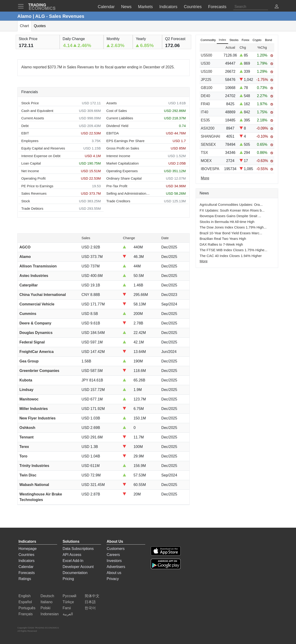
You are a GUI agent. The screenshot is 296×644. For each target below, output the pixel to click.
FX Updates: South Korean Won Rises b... (232, 210)
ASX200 (208, 128)
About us (114, 573)
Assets (112, 103)
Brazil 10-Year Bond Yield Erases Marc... (231, 233)
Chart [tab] (24, 26)
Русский (69, 596)
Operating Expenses (122, 171)
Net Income (30, 171)
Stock (26, 201)
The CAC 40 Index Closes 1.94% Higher (231, 256)
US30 (205, 63)
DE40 (205, 96)
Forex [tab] (245, 40)
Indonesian (49, 614)
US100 (206, 71)
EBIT (25, 133)
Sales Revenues (34, 193)
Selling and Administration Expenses (128, 193)
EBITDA (113, 133)
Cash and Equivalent (37, 111)
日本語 (90, 602)
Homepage (28, 549)
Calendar (26, 567)
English (25, 596)
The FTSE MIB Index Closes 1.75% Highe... (233, 250)
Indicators (26, 561)
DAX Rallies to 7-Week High (221, 244)
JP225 (206, 80)
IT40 (204, 112)
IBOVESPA (210, 169)
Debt (25, 126)
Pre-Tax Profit (117, 186)
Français (26, 614)
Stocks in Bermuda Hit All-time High (227, 222)
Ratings (25, 579)
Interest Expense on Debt (41, 156)
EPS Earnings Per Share (125, 141)
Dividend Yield (117, 126)
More (203, 261)
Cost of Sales (117, 111)
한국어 (90, 608)
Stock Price (30, 103)
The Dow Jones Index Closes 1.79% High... (233, 227)
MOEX (206, 161)
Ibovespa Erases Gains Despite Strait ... (230, 216)
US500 (206, 55)
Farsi (67, 608)
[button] (277, 7)
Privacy (113, 579)
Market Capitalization (123, 163)
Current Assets (33, 118)
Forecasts (27, 573)
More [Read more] (205, 178)
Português (27, 608)
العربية (68, 614)
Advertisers (116, 567)
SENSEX (208, 144)
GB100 (207, 88)
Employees (30, 141)
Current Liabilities (120, 118)
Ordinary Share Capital (124, 178)
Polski (45, 608)
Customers (116, 549)
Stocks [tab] (234, 40)
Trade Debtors (32, 208)
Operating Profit (33, 178)
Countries (26, 555)
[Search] (251, 7)
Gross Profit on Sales (123, 148)
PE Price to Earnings (37, 186)
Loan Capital (31, 163)
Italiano (46, 602)
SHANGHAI (210, 136)
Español (25, 602)
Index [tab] (222, 40)
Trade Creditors (118, 201)
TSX (204, 153)
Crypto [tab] (257, 40)
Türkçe (68, 602)
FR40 (205, 104)
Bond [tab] (268, 40)
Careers (113, 555)
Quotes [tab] (40, 26)
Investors (114, 561)
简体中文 (92, 596)
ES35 (205, 120)
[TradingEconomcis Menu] (22, 6)
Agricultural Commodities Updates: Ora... (231, 205)
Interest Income (118, 156)
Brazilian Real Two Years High (223, 239)
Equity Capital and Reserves (43, 148)
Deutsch (47, 596)
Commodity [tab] (208, 40)
